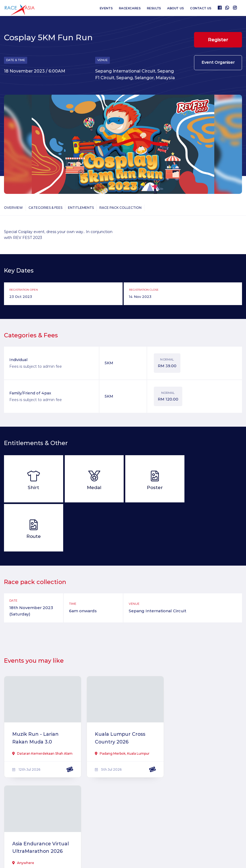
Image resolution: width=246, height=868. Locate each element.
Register (218, 40)
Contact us (201, 8)
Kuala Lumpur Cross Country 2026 (119, 689)
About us (175, 8)
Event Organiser (218, 63)
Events (106, 8)
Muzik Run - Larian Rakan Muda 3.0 (36, 689)
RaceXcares (129, 8)
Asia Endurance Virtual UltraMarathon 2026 (203, 689)
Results (154, 8)
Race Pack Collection (120, 208)
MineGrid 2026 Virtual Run (39, 803)
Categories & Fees (45, 208)
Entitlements (81, 208)
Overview (13, 208)
